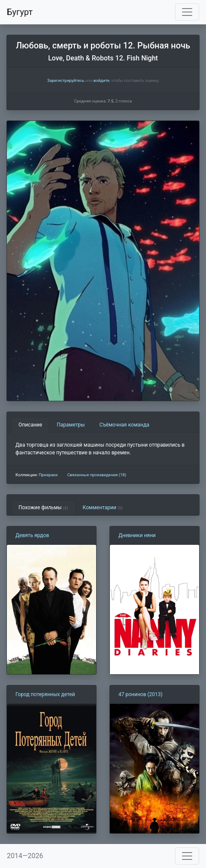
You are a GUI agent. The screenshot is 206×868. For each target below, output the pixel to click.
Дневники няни (137, 535)
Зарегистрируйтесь (66, 80)
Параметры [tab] (71, 425)
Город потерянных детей (45, 694)
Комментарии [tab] (103, 508)
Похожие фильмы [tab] (43, 508)
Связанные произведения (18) (97, 475)
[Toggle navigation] (187, 12)
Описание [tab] (30, 425)
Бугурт (20, 12)
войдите (101, 80)
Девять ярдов (32, 535)
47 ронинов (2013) (141, 694)
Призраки (48, 475)
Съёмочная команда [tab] (124, 425)
